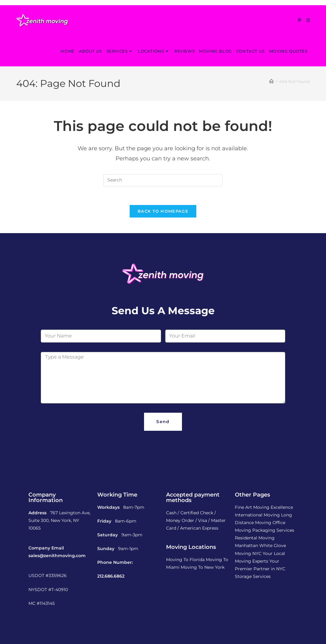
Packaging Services (273, 530)
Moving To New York (203, 567)
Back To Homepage (163, 211)
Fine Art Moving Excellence (264, 507)
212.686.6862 (111, 576)
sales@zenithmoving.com (57, 556)
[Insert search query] (163, 180)
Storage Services (253, 576)
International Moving (257, 515)
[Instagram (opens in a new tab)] (308, 20)
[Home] (271, 81)
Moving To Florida (185, 560)
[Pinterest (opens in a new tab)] (300, 20)
